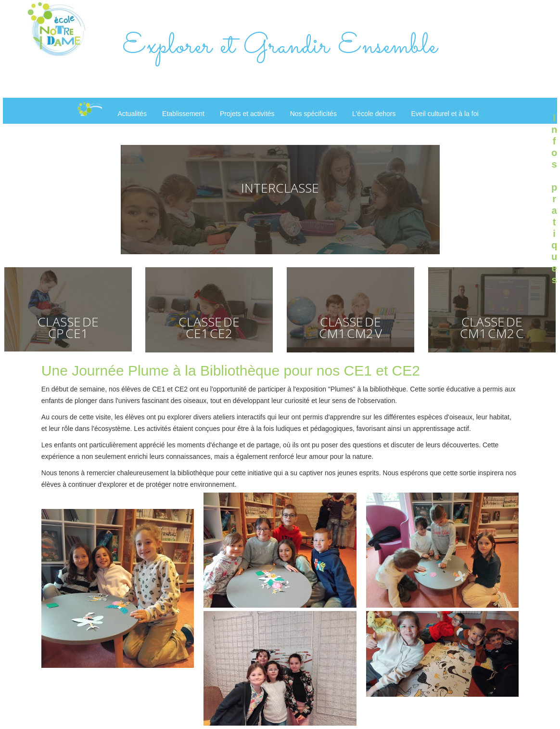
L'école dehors (374, 114)
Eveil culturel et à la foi (445, 114)
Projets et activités (247, 114)
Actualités (132, 114)
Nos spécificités (313, 114)
